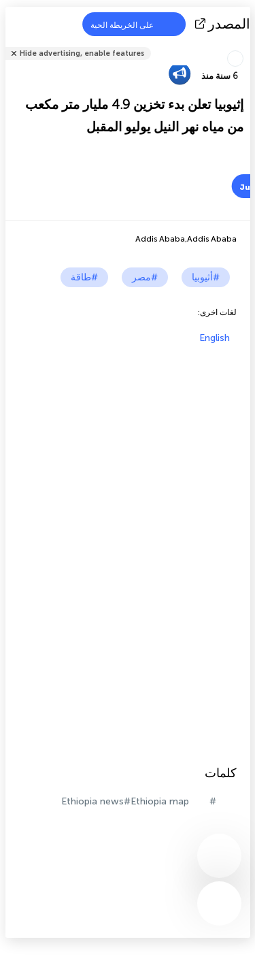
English (215, 338)
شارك (246, 45)
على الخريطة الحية (131, 24)
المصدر (224, 24)
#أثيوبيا (206, 277)
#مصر (145, 277)
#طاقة (84, 277)
